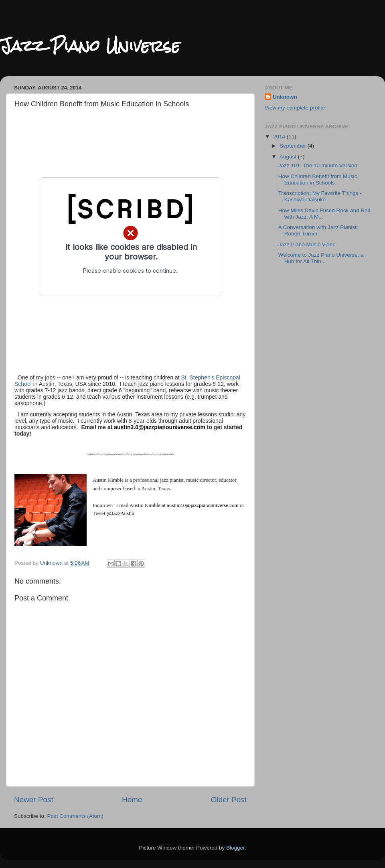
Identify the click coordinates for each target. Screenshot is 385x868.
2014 (280, 137)
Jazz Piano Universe (90, 46)
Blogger (235, 848)
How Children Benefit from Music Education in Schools (318, 179)
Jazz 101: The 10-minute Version (318, 165)
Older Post (229, 800)
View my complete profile (295, 108)
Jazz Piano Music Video (307, 244)
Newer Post (34, 800)
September (294, 146)
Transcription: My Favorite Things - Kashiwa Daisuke (320, 196)
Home (132, 800)
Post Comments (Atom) (75, 816)
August (289, 157)
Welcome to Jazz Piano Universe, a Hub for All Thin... (321, 258)
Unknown (285, 97)
